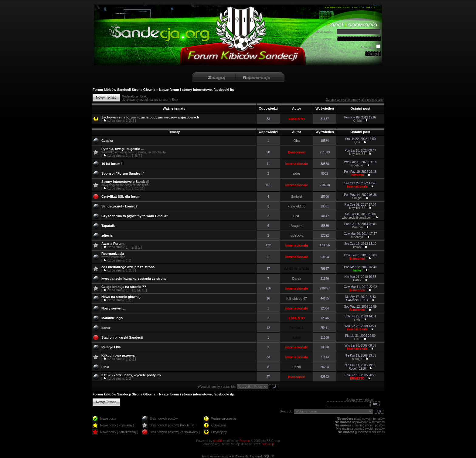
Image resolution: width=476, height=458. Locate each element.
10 (137, 188)
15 (143, 290)
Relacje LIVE (111, 347)
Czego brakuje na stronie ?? (124, 287)
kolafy (357, 247)
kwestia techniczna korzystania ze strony (134, 279)
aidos (297, 173)
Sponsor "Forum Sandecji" (123, 173)
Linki (105, 367)
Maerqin (357, 227)
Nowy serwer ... (114, 308)
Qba (297, 141)
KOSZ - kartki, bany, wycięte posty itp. (131, 375)
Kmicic (357, 121)
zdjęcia (107, 235)
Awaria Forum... (114, 244)
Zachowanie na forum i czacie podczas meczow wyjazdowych (150, 117)
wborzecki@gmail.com (357, 218)
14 (139, 290)
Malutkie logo (112, 318)
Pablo (297, 367)
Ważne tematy (174, 108)
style (357, 320)
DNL (297, 216)
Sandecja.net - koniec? (119, 206)
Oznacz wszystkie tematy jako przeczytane (355, 100)
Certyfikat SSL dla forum (121, 197)
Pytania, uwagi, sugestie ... (122, 149)
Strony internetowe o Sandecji (125, 182)
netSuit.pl (268, 444)
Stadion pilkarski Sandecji (122, 337)
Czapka (107, 141)
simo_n (357, 359)
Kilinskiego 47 (297, 299)
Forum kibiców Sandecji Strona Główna (124, 90)
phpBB (218, 441)
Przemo (245, 441)
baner (106, 328)
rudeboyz (357, 165)
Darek (296, 279)
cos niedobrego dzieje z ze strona (128, 267)
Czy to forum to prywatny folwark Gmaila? (135, 216)
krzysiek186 (357, 154)
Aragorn (296, 226)
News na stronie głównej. (121, 297)
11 (142, 188)
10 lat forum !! (112, 164)
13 (133, 290)
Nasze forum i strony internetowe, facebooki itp (197, 90)
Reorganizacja (113, 254)
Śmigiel (297, 197)
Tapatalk (108, 226)
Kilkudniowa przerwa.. (119, 355)
